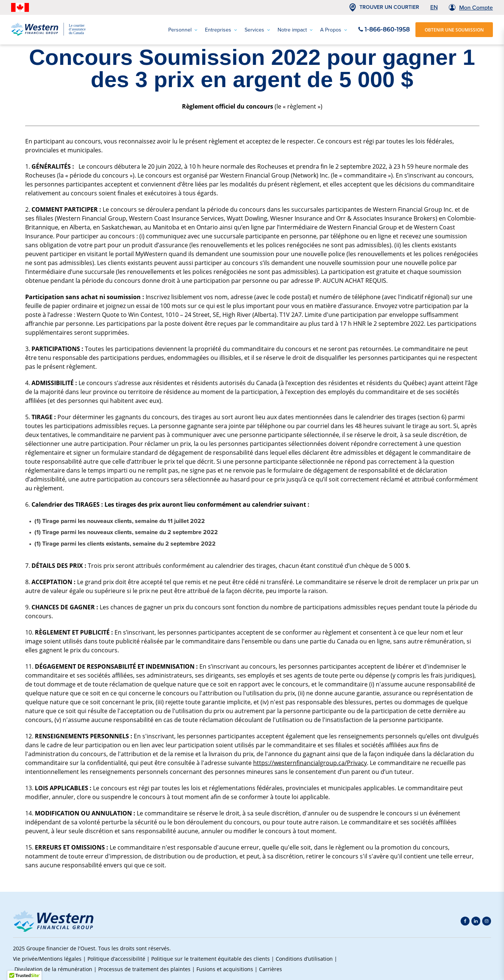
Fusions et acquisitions (225, 969)
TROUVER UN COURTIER (389, 7)
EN (434, 7)
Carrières (271, 969)
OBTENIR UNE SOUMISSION (454, 30)
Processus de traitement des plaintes (144, 969)
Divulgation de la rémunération (53, 969)
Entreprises (221, 30)
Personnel (183, 30)
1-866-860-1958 (384, 29)
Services (257, 30)
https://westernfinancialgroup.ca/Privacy (310, 763)
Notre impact (295, 30)
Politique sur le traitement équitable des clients (210, 959)
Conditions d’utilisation (304, 959)
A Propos (334, 30)
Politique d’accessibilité (116, 959)
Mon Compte (476, 8)
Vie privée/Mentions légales (47, 959)
